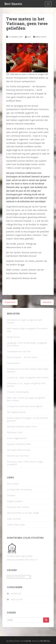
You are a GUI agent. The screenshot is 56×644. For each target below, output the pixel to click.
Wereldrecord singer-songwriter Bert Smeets (24, 321)
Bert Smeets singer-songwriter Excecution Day (27, 330)
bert (29, 37)
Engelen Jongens (15, 501)
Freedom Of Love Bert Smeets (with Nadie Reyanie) (28, 370)
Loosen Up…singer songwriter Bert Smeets (28, 377)
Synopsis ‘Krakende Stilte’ (19, 444)
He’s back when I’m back (19, 450)
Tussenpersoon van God (19, 351)
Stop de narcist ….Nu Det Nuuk (22, 357)
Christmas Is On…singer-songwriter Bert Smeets (26, 385)
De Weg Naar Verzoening (19, 489)
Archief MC (16, 594)
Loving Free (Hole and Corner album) (25, 406)
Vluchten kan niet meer (18, 456)
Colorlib (28, 641)
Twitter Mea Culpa (16, 525)
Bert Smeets (13, 4)
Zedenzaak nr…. (14, 363)
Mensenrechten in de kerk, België (23, 513)
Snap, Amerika (14, 519)
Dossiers (11, 495)
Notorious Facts (15, 432)
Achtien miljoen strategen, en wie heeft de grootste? (27, 419)
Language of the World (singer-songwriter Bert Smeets (27, 344)
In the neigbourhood (17, 438)
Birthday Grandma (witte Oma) (22, 427)
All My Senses (14, 337)
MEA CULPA (41, 37)
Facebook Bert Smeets (18, 507)
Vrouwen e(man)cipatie (18, 392)
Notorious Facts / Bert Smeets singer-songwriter (25, 463)
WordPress (45, 641)
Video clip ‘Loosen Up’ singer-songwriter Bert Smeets (26, 399)
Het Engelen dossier (17, 412)
